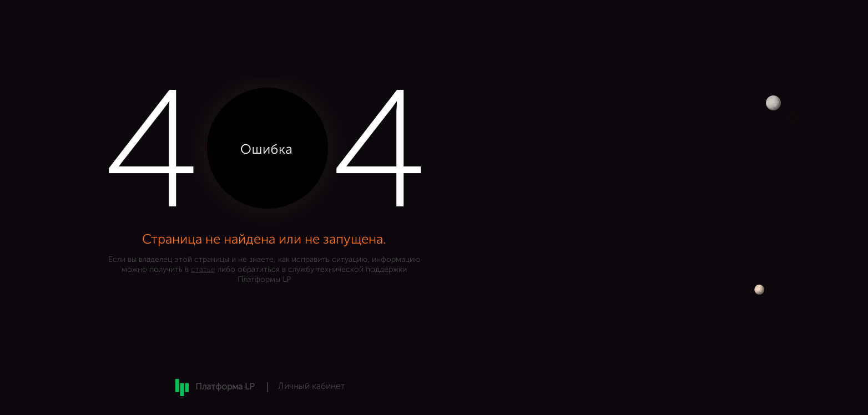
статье (203, 270)
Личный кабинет (312, 387)
